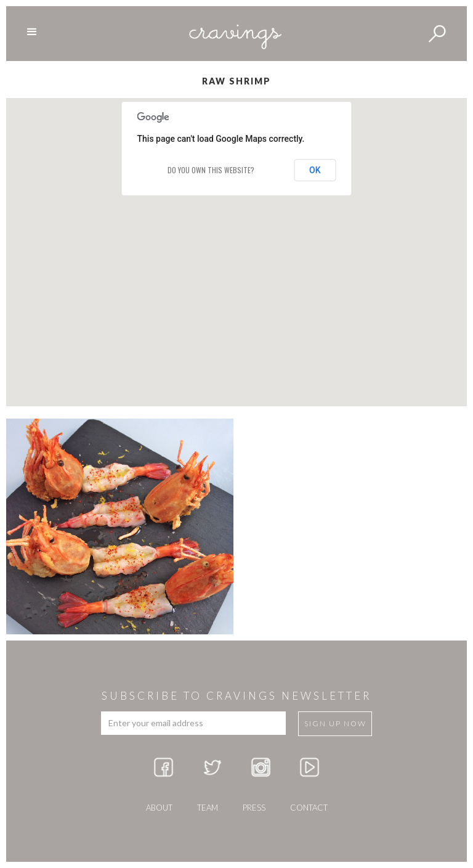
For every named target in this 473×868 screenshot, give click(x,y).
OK (315, 170)
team (208, 808)
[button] (236, 241)
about (159, 808)
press (254, 808)
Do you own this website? (211, 170)
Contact (309, 808)
